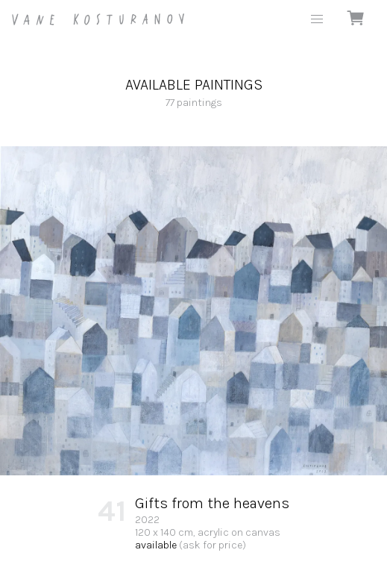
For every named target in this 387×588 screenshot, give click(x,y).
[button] (317, 19)
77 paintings (194, 92)
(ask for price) (213, 545)
